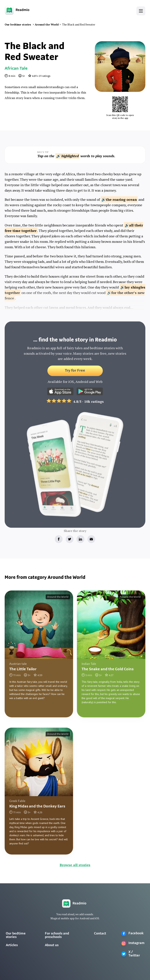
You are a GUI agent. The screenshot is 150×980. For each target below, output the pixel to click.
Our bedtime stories (16, 935)
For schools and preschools (57, 935)
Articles (12, 945)
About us (52, 945)
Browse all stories (75, 865)
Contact (100, 934)
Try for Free (75, 373)
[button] (141, 11)
